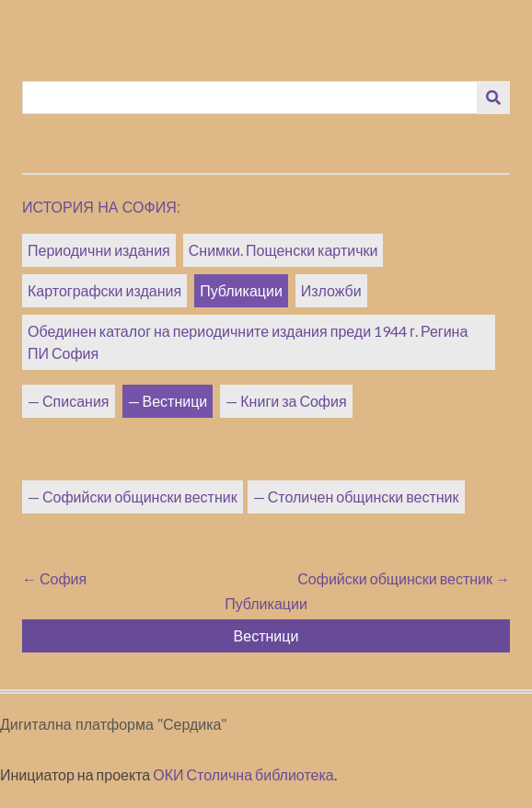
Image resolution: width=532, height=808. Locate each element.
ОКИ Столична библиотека (243, 774)
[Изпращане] (493, 98)
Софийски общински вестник (140, 496)
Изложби (331, 290)
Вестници (175, 401)
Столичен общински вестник (364, 496)
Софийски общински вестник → (404, 578)
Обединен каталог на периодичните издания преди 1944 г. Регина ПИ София (248, 342)
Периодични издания (99, 250)
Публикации (241, 290)
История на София (99, 208)
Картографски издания (104, 290)
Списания (76, 401)
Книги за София (293, 401)
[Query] (250, 98)
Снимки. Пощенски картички (283, 250)
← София (54, 578)
